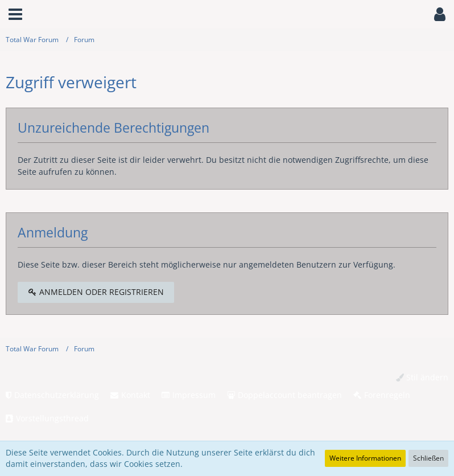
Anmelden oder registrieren (96, 292)
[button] (15, 14)
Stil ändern (427, 377)
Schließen (428, 458)
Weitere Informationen (365, 458)
